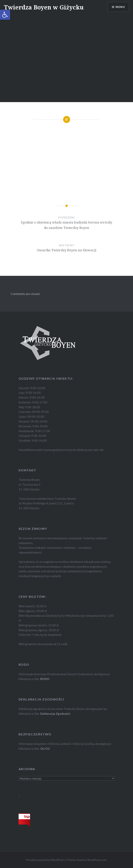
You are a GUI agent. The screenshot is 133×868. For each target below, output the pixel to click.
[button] (5, 15)
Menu (120, 7)
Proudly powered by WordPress (45, 860)
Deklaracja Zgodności (55, 714)
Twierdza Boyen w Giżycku (44, 7)
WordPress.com (97, 860)
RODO (45, 679)
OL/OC (45, 749)
